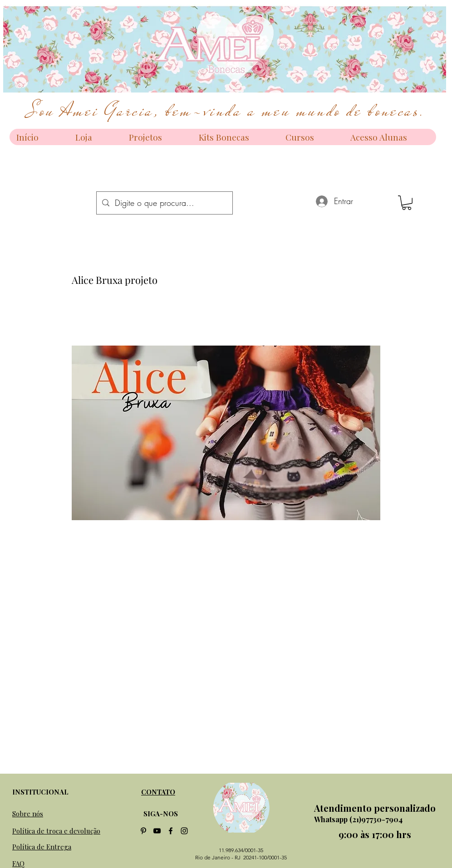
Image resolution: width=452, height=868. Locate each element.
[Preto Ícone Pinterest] (143, 831)
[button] (407, 203)
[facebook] (171, 831)
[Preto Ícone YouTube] (157, 831)
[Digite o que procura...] (164, 203)
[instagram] (184, 831)
